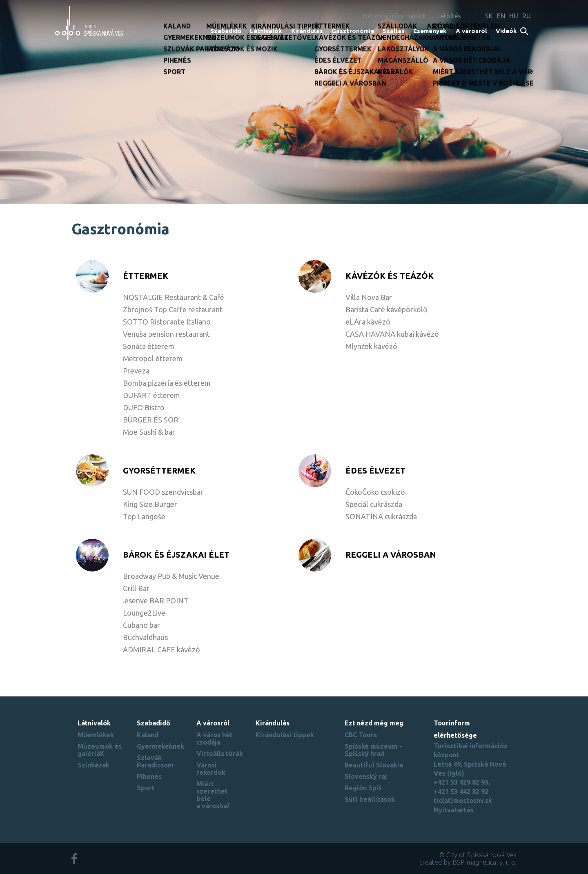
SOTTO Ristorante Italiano (167, 322)
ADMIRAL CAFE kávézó (161, 649)
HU (514, 16)
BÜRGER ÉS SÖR (151, 420)
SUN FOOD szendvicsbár (163, 492)
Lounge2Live (144, 613)
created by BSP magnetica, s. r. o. (468, 862)
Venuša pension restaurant (166, 334)
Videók (506, 31)
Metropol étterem (153, 358)
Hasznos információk (394, 16)
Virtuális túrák (220, 754)
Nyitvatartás (454, 810)
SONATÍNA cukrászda (381, 516)
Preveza (136, 371)
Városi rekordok (211, 769)
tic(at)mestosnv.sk (463, 801)
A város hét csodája (215, 738)
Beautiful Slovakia (374, 765)
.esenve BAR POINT (156, 600)
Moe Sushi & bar (149, 432)
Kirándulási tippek (285, 735)
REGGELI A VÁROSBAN (391, 555)
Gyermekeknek (160, 746)
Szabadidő (226, 31)
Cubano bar (141, 625)
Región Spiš (363, 788)
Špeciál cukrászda (374, 504)
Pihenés (149, 776)
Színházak (94, 765)
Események (430, 31)
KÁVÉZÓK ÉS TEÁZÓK (390, 276)
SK (489, 16)
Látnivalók (266, 31)
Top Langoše (144, 516)
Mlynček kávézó (371, 346)
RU (527, 16)
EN (501, 16)
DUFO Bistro (144, 407)
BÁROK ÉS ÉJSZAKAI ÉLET (176, 555)
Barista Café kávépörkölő (386, 309)
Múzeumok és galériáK (100, 750)
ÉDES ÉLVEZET (375, 470)
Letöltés (449, 16)
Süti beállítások (370, 799)
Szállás (394, 31)
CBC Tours (361, 735)
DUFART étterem (151, 395)
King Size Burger (150, 504)
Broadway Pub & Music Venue (171, 576)
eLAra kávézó (368, 322)
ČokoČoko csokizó (375, 492)
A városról (471, 31)
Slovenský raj (366, 776)
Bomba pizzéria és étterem (167, 383)
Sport (146, 788)
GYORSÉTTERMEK (159, 470)
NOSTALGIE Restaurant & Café (174, 297)
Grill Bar (136, 588)
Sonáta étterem (149, 346)
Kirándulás (307, 31)
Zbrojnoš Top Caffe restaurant (173, 309)
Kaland (148, 735)
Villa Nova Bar (369, 297)
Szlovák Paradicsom (155, 761)
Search (525, 32)
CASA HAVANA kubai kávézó (392, 334)
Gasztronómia (353, 31)
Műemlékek (96, 735)
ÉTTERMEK (146, 276)
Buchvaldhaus (145, 637)
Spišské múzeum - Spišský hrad (373, 750)
